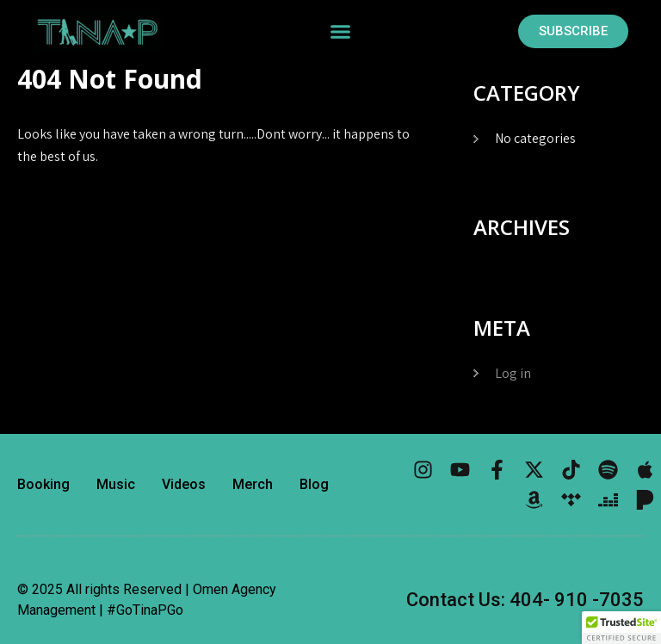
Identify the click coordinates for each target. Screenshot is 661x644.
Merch (253, 484)
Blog (314, 484)
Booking (43, 484)
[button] (340, 32)
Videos (184, 484)
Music (116, 484)
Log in (513, 373)
